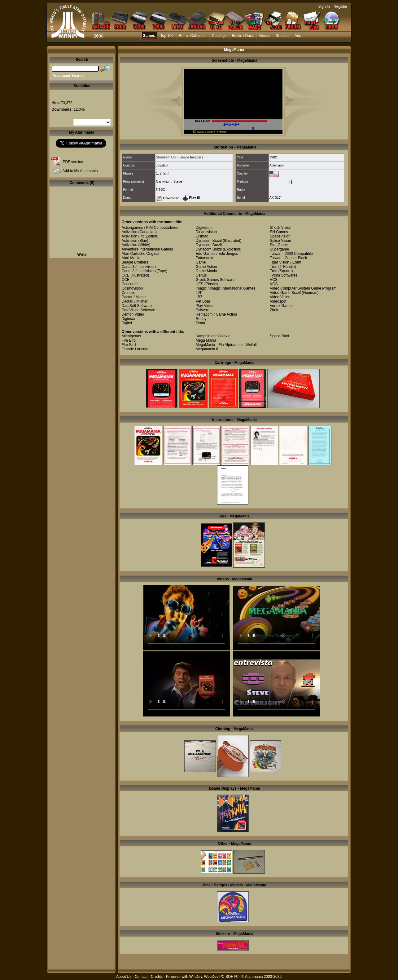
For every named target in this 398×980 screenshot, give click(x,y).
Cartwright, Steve (169, 181)
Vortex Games (282, 306)
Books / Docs (243, 36)
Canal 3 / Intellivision (139, 267)
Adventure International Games (147, 249)
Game (201, 262)
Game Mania (206, 271)
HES (200, 284)
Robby (201, 319)
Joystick (162, 165)
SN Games (279, 232)
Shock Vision (280, 228)
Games (149, 36)
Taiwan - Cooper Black (288, 258)
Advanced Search (68, 76)
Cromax (128, 293)
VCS (274, 280)
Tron (273, 267)
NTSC (161, 189)
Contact (141, 977)
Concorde (130, 284)
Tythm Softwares (284, 275)
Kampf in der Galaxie (213, 336)
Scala (200, 323)
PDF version (73, 162)
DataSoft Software (137, 306)
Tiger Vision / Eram (285, 262)
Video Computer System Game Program (303, 288)
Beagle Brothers (135, 262)
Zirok (274, 310)
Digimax (128, 319)
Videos (265, 36)
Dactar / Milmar (134, 297)
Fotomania (205, 258)
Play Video (205, 306)
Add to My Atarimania (80, 171)
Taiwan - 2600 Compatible (291, 254)
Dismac (202, 236)
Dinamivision (206, 232)
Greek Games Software (215, 280)
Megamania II (207, 349)
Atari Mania (131, 258)
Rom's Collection (193, 36)
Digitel (127, 323)
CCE (126, 275)
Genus (201, 275)
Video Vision (280, 297)
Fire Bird (129, 340)
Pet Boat (203, 301)
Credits (157, 977)
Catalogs (219, 36)
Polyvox (202, 310)
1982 (273, 157)
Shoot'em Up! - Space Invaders (180, 157)
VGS (274, 284)
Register (341, 7)
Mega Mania (206, 340)
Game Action (206, 267)
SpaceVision (280, 236)
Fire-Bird (129, 345)
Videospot (278, 301)
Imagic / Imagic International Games (225, 288)
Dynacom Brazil (209, 241)
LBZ (199, 297)
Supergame (279, 249)
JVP (199, 293)
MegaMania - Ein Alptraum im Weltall (226, 345)
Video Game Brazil (285, 293)
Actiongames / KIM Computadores (150, 228)
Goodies (282, 36)
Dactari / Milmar (135, 301)
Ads (298, 36)
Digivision (204, 228)
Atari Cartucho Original (140, 254)
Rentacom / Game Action (216, 314)
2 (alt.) (165, 173)
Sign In (324, 7)
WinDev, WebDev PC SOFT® (214, 977)
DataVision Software (139, 310)
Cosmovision (132, 288)
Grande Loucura (135, 349)
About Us (124, 977)
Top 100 (167, 36)
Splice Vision (280, 241)
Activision (277, 165)
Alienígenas (131, 336)
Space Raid (279, 336)
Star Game (279, 245)
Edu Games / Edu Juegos (217, 254)
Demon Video (133, 314)
